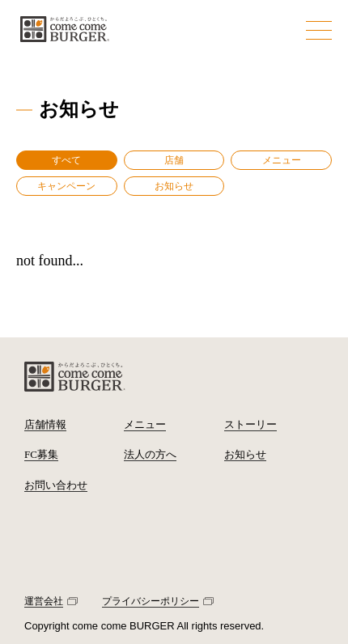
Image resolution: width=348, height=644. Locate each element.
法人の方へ (150, 454)
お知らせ (174, 186)
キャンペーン (66, 186)
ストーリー (250, 424)
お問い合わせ (56, 485)
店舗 (174, 160)
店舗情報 (45, 424)
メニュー (282, 160)
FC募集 (41, 454)
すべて (66, 160)
